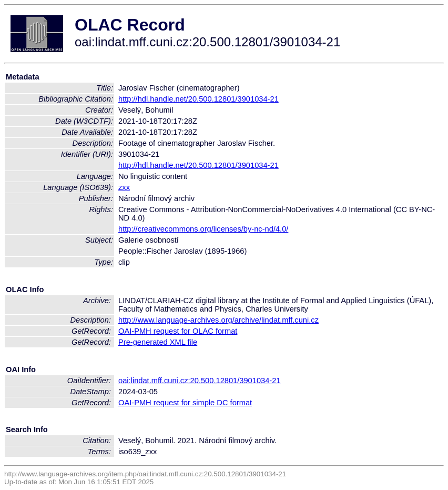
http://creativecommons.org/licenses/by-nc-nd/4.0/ (203, 229)
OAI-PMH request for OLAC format (178, 331)
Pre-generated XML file (158, 342)
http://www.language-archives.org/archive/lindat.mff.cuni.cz (218, 320)
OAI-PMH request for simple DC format (185, 403)
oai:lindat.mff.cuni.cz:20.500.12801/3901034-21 (200, 381)
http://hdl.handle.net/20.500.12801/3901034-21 (198, 99)
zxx (124, 187)
